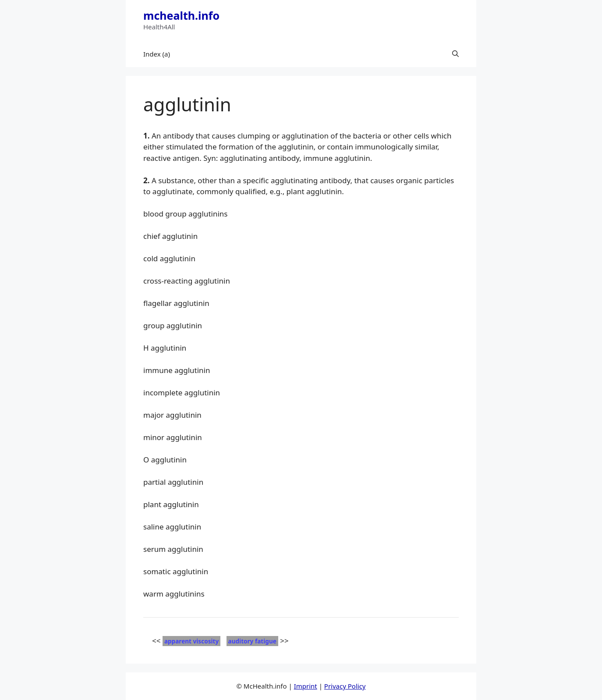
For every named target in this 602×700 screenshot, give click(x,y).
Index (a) (157, 54)
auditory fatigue (252, 641)
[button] (455, 54)
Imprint (306, 686)
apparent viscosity (191, 641)
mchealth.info (181, 15)
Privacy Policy (345, 686)
